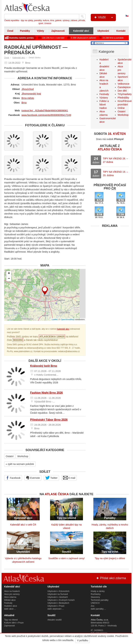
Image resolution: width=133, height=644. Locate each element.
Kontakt (121, 31)
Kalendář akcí (81, 31)
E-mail (69, 478)
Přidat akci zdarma (111, 578)
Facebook (13, 478)
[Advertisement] (110, 251)
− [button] (9, 279)
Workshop (23, 456)
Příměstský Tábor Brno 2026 (49, 420)
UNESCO (95, 603)
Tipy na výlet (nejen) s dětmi (110, 558)
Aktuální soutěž (55, 620)
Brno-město (28, 98)
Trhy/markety (125, 94)
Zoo (93, 606)
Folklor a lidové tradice (104, 105)
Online (121, 108)
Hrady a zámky (98, 591)
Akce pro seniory (12, 594)
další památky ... (98, 609)
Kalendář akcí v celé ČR (23, 525)
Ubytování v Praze (56, 606)
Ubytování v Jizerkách (58, 597)
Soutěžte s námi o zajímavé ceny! (66, 558)
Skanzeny (95, 597)
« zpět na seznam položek (20, 464)
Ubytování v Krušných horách (61, 600)
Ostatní (10, 456)
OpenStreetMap (68, 319)
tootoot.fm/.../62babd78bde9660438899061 (45, 111)
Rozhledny (96, 594)
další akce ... (10, 609)
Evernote (33, 478)
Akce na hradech (12, 591)
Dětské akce (10, 600)
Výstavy (104, 98)
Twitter (51, 478)
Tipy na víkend (11, 620)
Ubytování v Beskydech (58, 603)
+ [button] (9, 274)
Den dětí (122, 91)
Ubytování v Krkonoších (58, 591)
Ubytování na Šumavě (58, 594)
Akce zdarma (10, 597)
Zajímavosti (58, 31)
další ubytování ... (56, 609)
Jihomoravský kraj (31, 94)
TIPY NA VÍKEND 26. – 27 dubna (115, 160)
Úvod (10, 31)
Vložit (105, 17)
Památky (25, 31)
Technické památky (100, 600)
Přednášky (123, 98)
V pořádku (83, 640)
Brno (24, 103)
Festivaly (104, 94)
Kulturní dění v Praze (14, 623)
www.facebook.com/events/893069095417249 (46, 115)
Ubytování (103, 31)
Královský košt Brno (44, 366)
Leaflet (54, 319)
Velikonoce (123, 84)
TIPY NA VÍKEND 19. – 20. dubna (115, 174)
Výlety (40, 31)
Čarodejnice (124, 87)
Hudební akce (11, 606)
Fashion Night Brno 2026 (46, 393)
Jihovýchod (28, 89)
